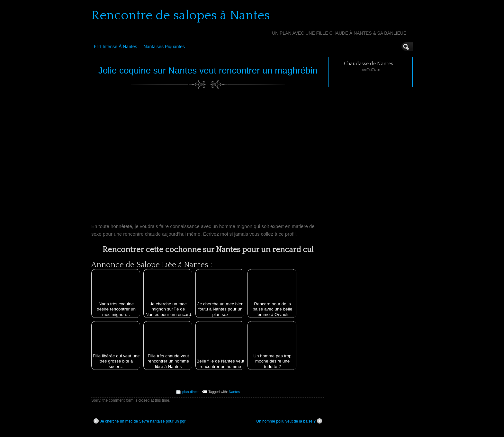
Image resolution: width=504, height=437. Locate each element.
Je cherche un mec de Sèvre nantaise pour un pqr (139, 421)
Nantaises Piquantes (164, 47)
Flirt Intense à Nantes (116, 47)
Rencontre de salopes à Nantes (181, 15)
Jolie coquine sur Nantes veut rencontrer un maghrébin (208, 70)
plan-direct (190, 392)
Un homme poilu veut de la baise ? (289, 421)
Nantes (234, 392)
